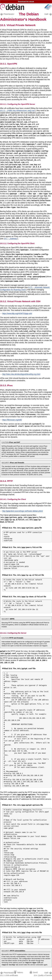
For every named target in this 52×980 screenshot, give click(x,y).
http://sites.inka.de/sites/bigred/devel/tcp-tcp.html (21, 374)
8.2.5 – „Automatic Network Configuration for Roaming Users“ (25, 289)
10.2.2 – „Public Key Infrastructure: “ (18, 110)
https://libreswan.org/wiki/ (12, 420)
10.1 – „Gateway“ (11, 239)
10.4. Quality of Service (43, 974)
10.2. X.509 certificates (9, 974)
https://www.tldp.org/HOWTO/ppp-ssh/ (17, 313)
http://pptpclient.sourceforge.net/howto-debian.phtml (23, 511)
